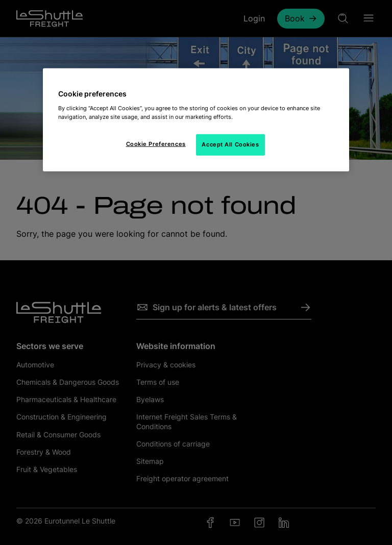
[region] (196, 120)
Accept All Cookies (230, 144)
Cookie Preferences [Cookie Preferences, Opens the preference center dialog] (156, 144)
